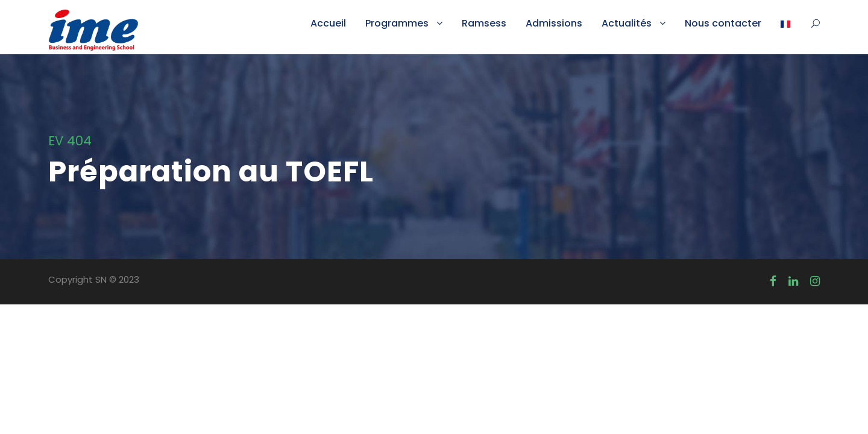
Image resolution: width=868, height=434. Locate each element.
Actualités (627, 23)
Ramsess (484, 23)
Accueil (328, 23)
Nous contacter (723, 23)
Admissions (554, 23)
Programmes (397, 23)
